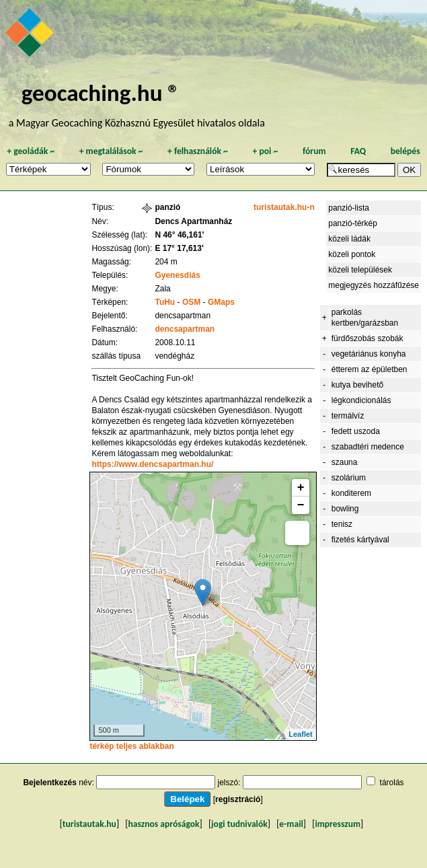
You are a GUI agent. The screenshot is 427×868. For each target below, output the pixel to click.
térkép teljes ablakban (131, 746)
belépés (405, 151)
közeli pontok (352, 254)
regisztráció (238, 799)
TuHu (165, 302)
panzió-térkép (353, 223)
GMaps (221, 302)
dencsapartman (185, 329)
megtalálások (111, 151)
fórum (314, 151)
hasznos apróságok (163, 824)
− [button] (301, 505)
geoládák (31, 151)
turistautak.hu (89, 824)
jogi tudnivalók (239, 824)
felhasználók (198, 151)
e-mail (291, 824)
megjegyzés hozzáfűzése (374, 285)
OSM (191, 302)
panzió (167, 207)
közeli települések (360, 270)
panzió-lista (349, 208)
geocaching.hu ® (101, 93)
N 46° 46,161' (179, 235)
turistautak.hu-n (284, 207)
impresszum (338, 824)
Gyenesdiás (177, 275)
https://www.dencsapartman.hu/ (152, 464)
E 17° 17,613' (179, 248)
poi (265, 151)
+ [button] (301, 488)
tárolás (392, 783)
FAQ (358, 151)
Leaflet (300, 734)
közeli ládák (349, 239)
